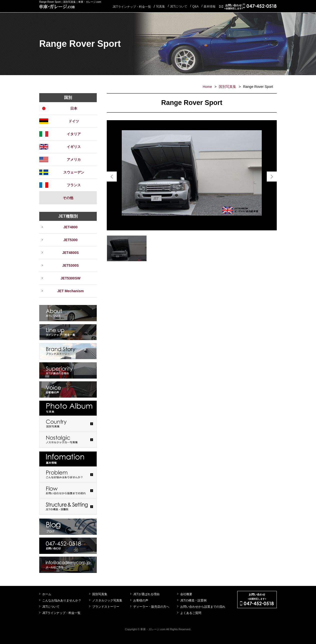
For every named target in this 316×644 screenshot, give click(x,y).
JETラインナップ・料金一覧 (132, 7)
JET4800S (70, 253)
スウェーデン (74, 172)
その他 (68, 198)
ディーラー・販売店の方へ (151, 607)
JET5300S (70, 265)
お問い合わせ (233, 7)
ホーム (47, 594)
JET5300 (71, 240)
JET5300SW (70, 278)
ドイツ (74, 121)
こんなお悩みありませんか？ (62, 600)
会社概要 (186, 594)
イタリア (74, 134)
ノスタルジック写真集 (107, 600)
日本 (74, 108)
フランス (74, 185)
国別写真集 (227, 87)
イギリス (74, 147)
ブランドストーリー (106, 607)
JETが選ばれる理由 (146, 594)
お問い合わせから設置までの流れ (203, 607)
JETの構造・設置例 (193, 600)
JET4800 (71, 227)
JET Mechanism (70, 291)
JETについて (51, 607)
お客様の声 (141, 600)
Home (207, 87)
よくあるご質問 (191, 613)
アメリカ (74, 159)
